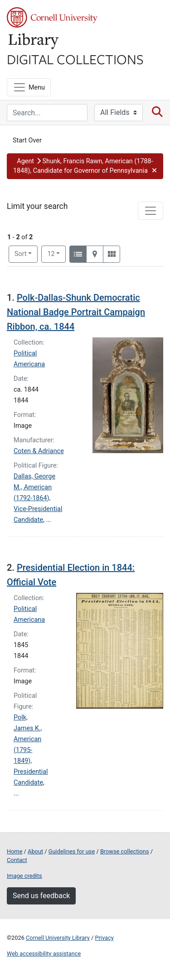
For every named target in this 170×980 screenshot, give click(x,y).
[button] (85, 166)
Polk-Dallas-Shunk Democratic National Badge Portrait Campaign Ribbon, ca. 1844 (76, 312)
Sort (21, 254)
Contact (17, 860)
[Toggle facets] (151, 211)
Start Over (27, 140)
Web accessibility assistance (44, 954)
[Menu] (29, 87)
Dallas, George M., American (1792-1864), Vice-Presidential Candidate (38, 498)
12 (56, 253)
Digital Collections (75, 59)
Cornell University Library (58, 938)
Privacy (104, 938)
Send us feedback (41, 896)
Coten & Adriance (39, 451)
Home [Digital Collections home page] (15, 851)
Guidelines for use (72, 851)
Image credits (24, 876)
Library (34, 41)
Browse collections (125, 851)
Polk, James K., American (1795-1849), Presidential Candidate (31, 750)
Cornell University (52, 17)
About (35, 851)
